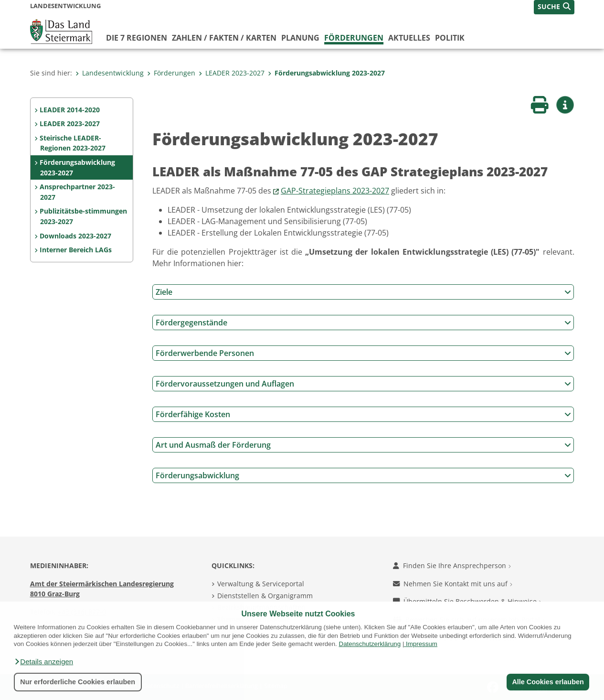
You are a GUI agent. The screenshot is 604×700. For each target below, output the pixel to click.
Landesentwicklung (110, 73)
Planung (300, 38)
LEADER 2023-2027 (232, 73)
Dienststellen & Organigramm (265, 596)
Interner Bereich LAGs (76, 250)
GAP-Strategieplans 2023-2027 (335, 191)
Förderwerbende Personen (363, 353)
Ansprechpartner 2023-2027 (77, 192)
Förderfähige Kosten (363, 414)
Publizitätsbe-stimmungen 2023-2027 (83, 216)
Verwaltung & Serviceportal (261, 584)
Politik (450, 38)
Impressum (422, 644)
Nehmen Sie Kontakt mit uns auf (453, 584)
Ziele (363, 292)
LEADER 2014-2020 (70, 110)
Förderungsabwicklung (363, 475)
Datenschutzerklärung (370, 644)
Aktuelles (409, 38)
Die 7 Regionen (137, 38)
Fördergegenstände (363, 323)
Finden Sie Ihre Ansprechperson (452, 565)
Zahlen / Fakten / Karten (224, 38)
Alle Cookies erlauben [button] (548, 682)
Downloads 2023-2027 (75, 236)
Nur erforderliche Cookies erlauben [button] (78, 682)
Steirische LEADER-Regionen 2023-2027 (72, 143)
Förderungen (354, 38)
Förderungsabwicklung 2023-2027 (326, 73)
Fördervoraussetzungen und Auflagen (363, 384)
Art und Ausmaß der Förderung (363, 445)
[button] (43, 662)
